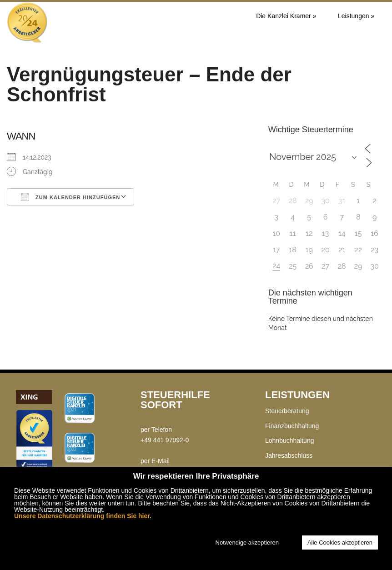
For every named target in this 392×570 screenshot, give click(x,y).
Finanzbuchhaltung (292, 426)
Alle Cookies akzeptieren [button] (340, 542)
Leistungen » (356, 16)
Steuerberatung (287, 411)
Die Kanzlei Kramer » (286, 16)
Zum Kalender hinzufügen (70, 197)
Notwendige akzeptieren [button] (247, 542)
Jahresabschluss (289, 455)
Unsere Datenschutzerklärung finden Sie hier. (83, 516)
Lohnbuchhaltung (289, 440)
